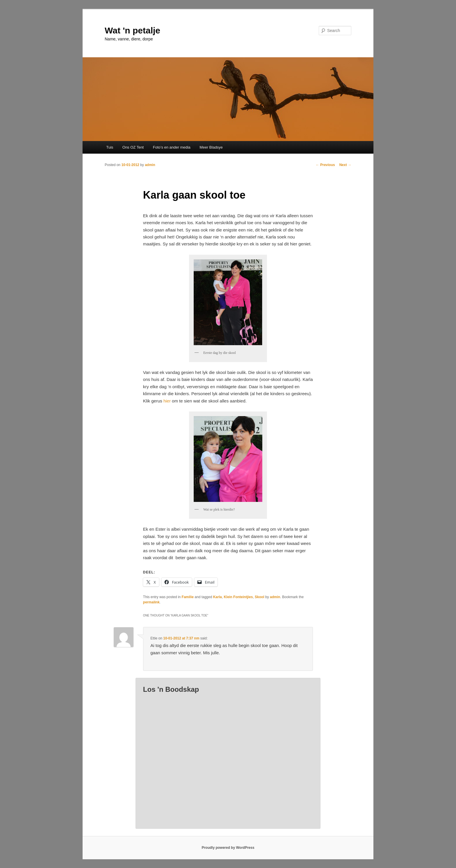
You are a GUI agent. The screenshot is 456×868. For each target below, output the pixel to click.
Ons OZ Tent (133, 147)
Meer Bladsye (211, 147)
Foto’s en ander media (172, 147)
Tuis (110, 147)
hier (167, 401)
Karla (218, 597)
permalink (151, 602)
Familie (188, 597)
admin (150, 165)
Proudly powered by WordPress (228, 848)
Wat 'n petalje (132, 30)
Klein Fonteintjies (238, 597)
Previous (325, 165)
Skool (260, 597)
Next (345, 165)
